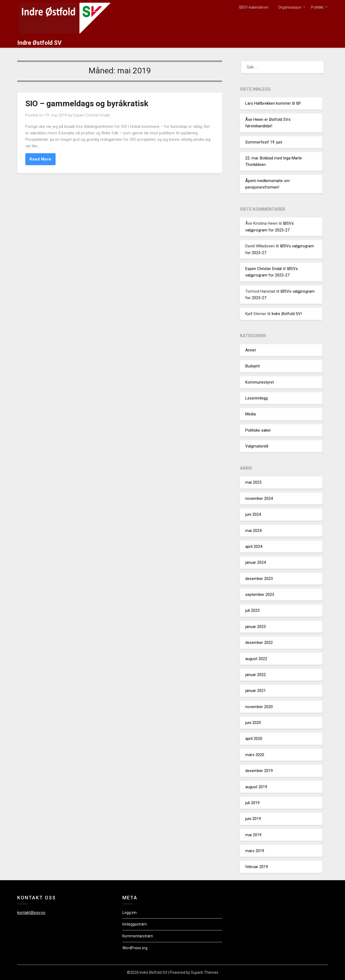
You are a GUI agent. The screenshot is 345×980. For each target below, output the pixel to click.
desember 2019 (259, 771)
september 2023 (260, 595)
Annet (251, 350)
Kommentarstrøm (138, 936)
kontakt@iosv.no (31, 913)
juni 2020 (253, 723)
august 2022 (256, 659)
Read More (40, 159)
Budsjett (253, 366)
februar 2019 (257, 867)
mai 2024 (253, 531)
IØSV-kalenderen (254, 7)
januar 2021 (256, 691)
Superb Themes (205, 972)
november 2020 (259, 707)
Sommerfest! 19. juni (264, 142)
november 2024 (259, 498)
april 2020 (254, 739)
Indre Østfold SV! (287, 314)
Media (251, 414)
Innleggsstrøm (135, 924)
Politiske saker (258, 430)
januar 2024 (256, 562)
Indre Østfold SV (39, 43)
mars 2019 (255, 851)
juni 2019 (253, 819)
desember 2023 (259, 579)
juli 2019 (252, 803)
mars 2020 (255, 755)
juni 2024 (253, 514)
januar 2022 (256, 675)
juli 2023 (252, 610)
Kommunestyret (260, 382)
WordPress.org (135, 948)
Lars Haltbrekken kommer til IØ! (273, 103)
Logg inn (130, 913)
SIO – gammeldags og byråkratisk (87, 103)
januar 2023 (256, 627)
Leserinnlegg (256, 398)
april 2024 (254, 547)
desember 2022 (259, 643)
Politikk (317, 7)
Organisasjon (290, 7)
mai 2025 (253, 482)
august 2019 (256, 787)
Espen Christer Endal (92, 115)
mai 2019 (253, 835)
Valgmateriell (257, 446)
